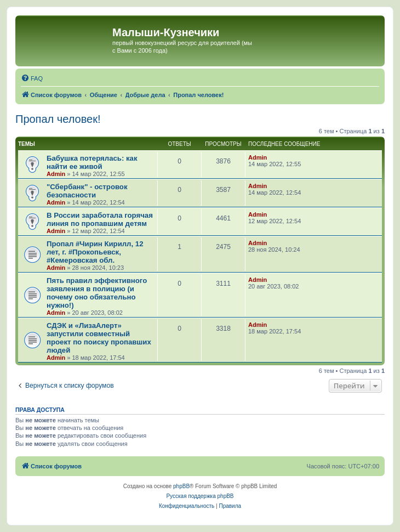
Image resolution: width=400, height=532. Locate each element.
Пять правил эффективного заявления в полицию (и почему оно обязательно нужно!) (97, 293)
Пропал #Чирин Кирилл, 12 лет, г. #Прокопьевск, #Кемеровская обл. (95, 252)
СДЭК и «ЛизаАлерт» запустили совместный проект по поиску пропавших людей (99, 338)
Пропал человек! (58, 119)
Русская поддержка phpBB (200, 496)
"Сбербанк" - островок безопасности (87, 191)
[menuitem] (32, 78)
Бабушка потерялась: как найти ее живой (92, 162)
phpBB (181, 486)
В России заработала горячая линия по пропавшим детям (100, 219)
